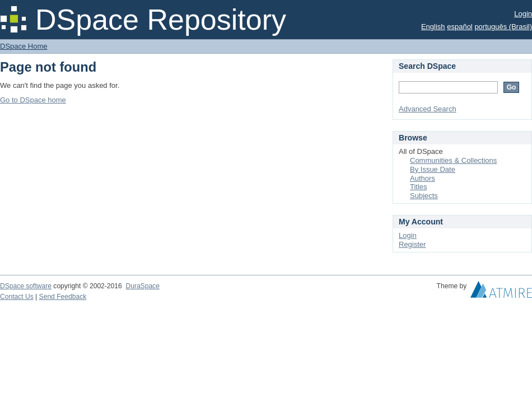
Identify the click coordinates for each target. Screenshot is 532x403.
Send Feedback (63, 297)
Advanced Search (428, 109)
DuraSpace (142, 286)
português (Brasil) (503, 27)
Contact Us (17, 297)
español (460, 27)
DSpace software (26, 286)
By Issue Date (433, 169)
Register (412, 244)
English (433, 27)
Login (523, 14)
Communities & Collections (453, 160)
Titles (419, 187)
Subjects (424, 196)
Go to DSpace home (33, 100)
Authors (423, 178)
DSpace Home (24, 46)
